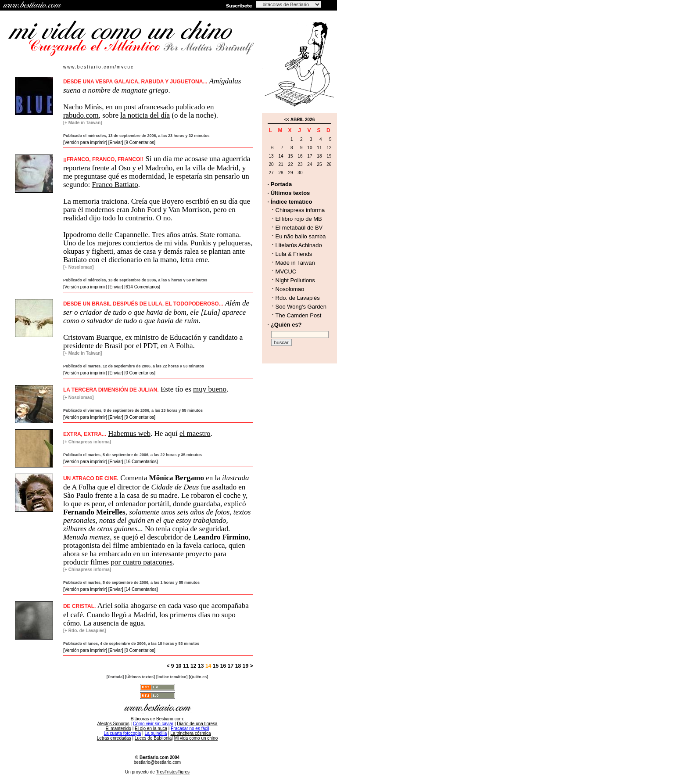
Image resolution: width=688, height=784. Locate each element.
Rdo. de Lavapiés (298, 298)
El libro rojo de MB (299, 219)
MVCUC (286, 272)
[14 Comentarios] (141, 589)
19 (245, 666)
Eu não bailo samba (301, 236)
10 (178, 666)
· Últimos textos (289, 193)
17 (231, 666)
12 (193, 666)
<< (287, 120)
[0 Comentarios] (140, 373)
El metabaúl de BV (299, 228)
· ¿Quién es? (285, 325)
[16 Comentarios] (141, 462)
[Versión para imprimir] (85, 142)
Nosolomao (290, 289)
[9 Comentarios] (140, 142)
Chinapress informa (300, 210)
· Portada (280, 184)
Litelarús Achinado (299, 245)
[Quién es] (198, 677)
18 (238, 666)
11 (186, 666)
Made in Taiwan (295, 263)
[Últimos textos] (140, 677)
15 (215, 666)
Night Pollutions (295, 280)
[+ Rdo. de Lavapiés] (85, 631)
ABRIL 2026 (303, 120)
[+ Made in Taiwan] (82, 123)
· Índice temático (290, 202)
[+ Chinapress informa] (87, 442)
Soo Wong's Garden (301, 307)
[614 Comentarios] (142, 287)
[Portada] (115, 677)
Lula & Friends (294, 254)
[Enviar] (116, 142)
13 (201, 666)
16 (223, 666)
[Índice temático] (172, 677)
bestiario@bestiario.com (157, 762)
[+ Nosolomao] (79, 267)
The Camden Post (299, 315)
